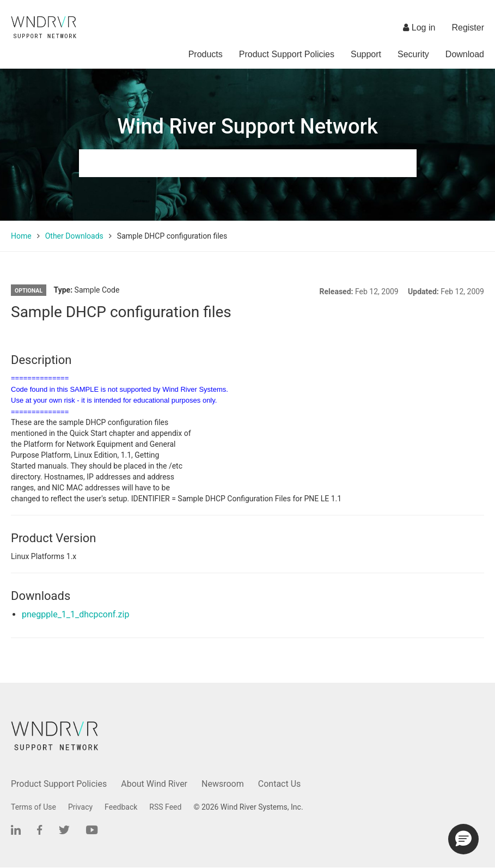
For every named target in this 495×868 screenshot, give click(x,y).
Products (206, 54)
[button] (463, 839)
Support (366, 54)
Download (465, 54)
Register (468, 28)
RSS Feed (165, 807)
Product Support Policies (287, 54)
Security (413, 54)
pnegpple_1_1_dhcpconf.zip (75, 614)
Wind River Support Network (247, 126)
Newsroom (223, 784)
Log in (419, 28)
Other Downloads (74, 236)
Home (21, 236)
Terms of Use (33, 807)
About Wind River (154, 784)
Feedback (121, 807)
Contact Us (280, 784)
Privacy (80, 807)
